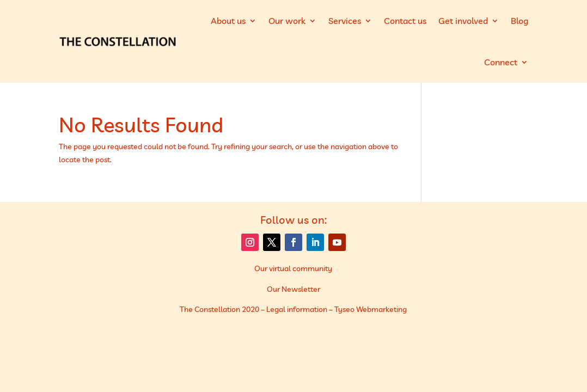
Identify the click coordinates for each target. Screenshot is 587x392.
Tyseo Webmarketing (371, 309)
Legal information (297, 309)
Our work (287, 21)
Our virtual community (293, 268)
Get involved (463, 21)
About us (228, 21)
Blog (519, 21)
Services (345, 21)
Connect (501, 62)
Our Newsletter (293, 289)
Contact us (405, 21)
